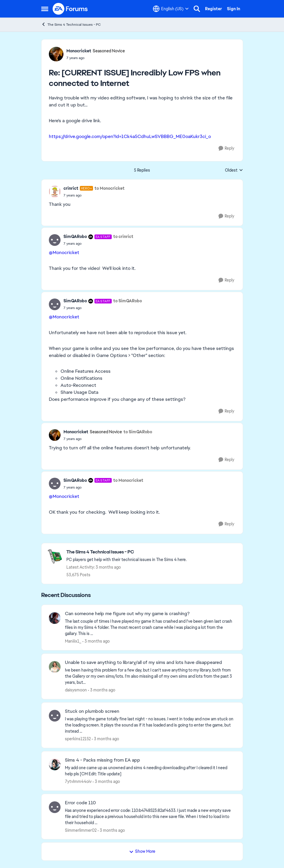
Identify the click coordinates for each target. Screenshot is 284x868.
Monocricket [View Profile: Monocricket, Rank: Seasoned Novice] (79, 51)
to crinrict (123, 237)
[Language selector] (171, 9)
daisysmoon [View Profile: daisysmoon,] (76, 690)
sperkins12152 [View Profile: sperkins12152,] (78, 739)
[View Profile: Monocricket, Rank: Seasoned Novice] (56, 54)
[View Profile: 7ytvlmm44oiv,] (55, 765)
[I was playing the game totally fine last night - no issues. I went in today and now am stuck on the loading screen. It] (150, 725)
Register (214, 9)
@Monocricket (64, 252)
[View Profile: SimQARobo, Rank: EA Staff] (55, 240)
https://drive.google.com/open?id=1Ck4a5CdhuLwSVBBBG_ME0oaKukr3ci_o (130, 136)
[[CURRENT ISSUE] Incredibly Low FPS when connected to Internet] (96, 58)
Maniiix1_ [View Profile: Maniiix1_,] (73, 641)
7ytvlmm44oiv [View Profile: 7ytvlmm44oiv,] (78, 781)
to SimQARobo (128, 301)
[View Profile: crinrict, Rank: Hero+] (55, 191)
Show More (142, 851)
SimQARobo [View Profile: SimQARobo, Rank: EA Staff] (75, 237)
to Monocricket (110, 188)
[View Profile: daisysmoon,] (55, 667)
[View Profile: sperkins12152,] (55, 716)
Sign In (234, 9)
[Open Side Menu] (45, 9)
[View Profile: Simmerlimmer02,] (55, 807)
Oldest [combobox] (234, 170)
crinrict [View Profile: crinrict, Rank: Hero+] (71, 188)
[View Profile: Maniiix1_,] (55, 618)
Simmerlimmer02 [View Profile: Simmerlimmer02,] (81, 830)
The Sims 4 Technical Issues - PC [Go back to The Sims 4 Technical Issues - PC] (71, 24)
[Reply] (226, 148)
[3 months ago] (96, 641)
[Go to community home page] (70, 9)
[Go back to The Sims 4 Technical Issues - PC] (126, 552)
